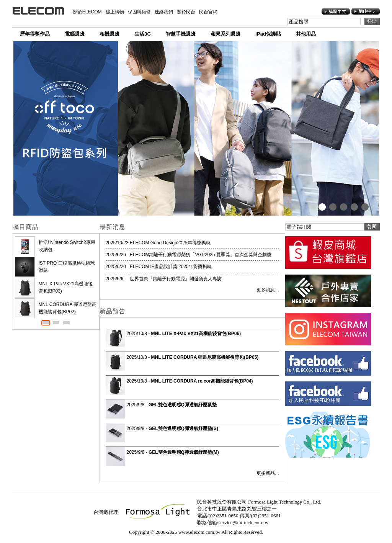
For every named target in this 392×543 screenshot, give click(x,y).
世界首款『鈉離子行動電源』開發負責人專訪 (176, 279)
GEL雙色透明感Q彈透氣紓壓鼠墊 (183, 405)
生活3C (143, 34)
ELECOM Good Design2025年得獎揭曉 (170, 243)
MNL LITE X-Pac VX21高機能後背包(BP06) (196, 334)
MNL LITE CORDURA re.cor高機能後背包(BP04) (202, 381)
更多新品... (268, 473)
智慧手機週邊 (181, 34)
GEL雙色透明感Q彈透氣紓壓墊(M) (184, 452)
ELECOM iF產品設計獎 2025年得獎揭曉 (171, 267)
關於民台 (186, 12)
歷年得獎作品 (35, 34)
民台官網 (208, 12)
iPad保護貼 (268, 34)
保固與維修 (139, 12)
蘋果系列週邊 (225, 34)
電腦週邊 (75, 34)
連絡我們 (164, 12)
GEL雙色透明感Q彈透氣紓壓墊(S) (183, 429)
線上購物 (115, 12)
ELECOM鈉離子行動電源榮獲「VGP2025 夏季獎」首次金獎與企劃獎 (201, 255)
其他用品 (306, 34)
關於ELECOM (87, 12)
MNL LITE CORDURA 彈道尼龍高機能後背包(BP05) (205, 357)
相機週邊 (109, 34)
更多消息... (268, 290)
